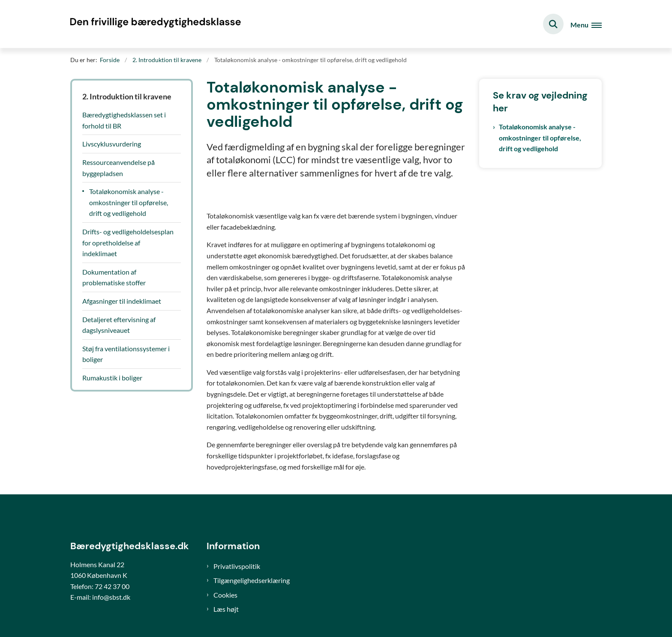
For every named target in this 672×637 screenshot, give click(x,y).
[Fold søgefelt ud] (553, 24)
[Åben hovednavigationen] (586, 24)
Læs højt (226, 609)
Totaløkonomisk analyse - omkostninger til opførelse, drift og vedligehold (540, 138)
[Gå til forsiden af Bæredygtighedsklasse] (156, 24)
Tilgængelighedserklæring (252, 580)
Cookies (225, 595)
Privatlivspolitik (237, 566)
